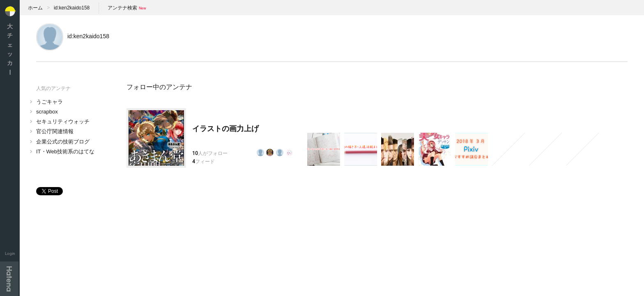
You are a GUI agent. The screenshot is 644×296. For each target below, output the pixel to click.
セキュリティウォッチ (63, 121)
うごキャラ (49, 102)
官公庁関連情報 (55, 131)
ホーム (35, 8)
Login (10, 253)
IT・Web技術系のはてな (65, 151)
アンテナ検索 (122, 8)
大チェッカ (10, 49)
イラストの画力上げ (225, 129)
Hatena (9, 279)
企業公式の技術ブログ (63, 142)
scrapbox (47, 112)
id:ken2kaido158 (72, 8)
